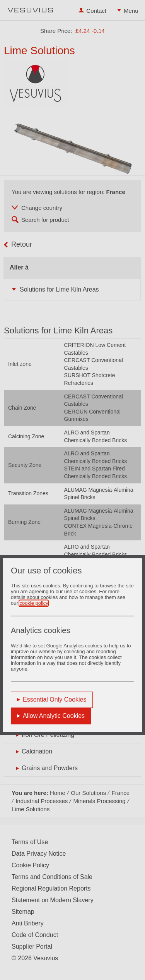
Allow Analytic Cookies (54, 716)
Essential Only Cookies (55, 699)
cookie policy (33, 603)
